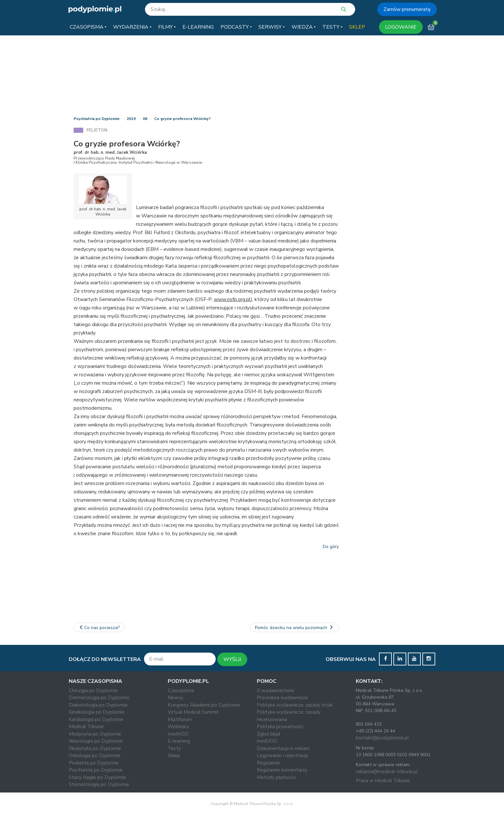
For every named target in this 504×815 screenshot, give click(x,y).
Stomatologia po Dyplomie (99, 784)
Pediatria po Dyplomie (94, 763)
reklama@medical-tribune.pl (387, 772)
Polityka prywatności (280, 727)
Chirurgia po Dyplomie (93, 691)
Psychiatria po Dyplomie (97, 119)
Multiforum (180, 719)
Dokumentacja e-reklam (283, 748)
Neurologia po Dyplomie (96, 741)
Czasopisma (181, 691)
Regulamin (268, 763)
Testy (174, 748)
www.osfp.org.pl (232, 299)
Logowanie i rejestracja (282, 755)
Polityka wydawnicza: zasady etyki (295, 705)
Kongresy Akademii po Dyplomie (204, 705)
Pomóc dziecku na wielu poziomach (295, 628)
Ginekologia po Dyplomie (97, 712)
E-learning (179, 741)
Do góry (331, 547)
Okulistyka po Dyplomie (95, 748)
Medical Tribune (86, 727)
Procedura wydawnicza (282, 698)
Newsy (175, 698)
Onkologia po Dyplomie (95, 755)
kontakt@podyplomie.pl (382, 738)
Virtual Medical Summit (193, 712)
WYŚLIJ (232, 659)
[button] (88, 27)
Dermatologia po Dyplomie (99, 698)
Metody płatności (276, 777)
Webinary (178, 727)
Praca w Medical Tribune (383, 781)
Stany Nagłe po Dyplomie (97, 777)
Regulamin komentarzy (282, 770)
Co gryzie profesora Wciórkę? (182, 119)
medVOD (178, 734)
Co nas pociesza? (99, 628)
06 (145, 119)
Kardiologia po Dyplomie (96, 719)
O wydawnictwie (275, 691)
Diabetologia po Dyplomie (98, 705)
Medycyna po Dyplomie (95, 734)
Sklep (174, 755)
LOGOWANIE (401, 27)
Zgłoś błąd (268, 734)
